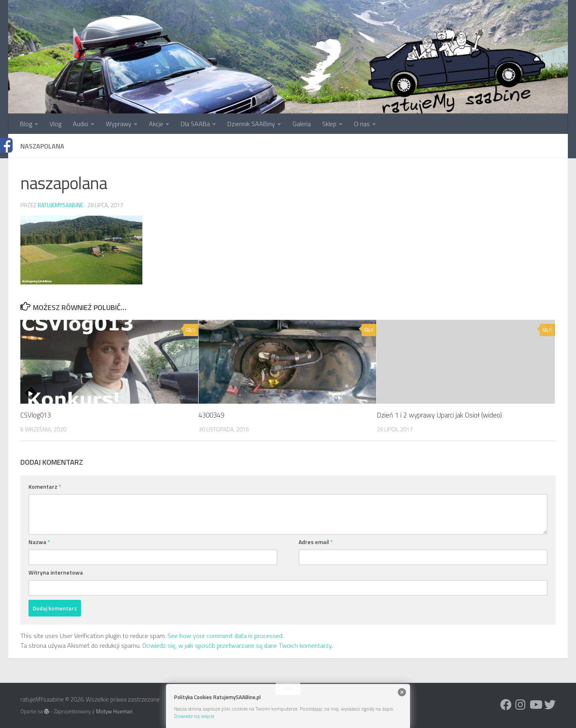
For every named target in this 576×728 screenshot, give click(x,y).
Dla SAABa (195, 124)
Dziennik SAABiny (251, 124)
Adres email (316, 542)
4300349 (213, 415)
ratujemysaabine (61, 205)
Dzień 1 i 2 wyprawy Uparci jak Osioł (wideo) (439, 415)
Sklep (329, 124)
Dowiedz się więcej (194, 716)
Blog (26, 124)
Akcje (156, 124)
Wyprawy (119, 124)
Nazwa (39, 542)
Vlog (56, 124)
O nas (362, 124)
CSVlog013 (36, 415)
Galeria (302, 124)
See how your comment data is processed (225, 636)
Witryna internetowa (56, 572)
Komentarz (45, 486)
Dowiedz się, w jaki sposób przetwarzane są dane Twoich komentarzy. (238, 645)
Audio (81, 124)
